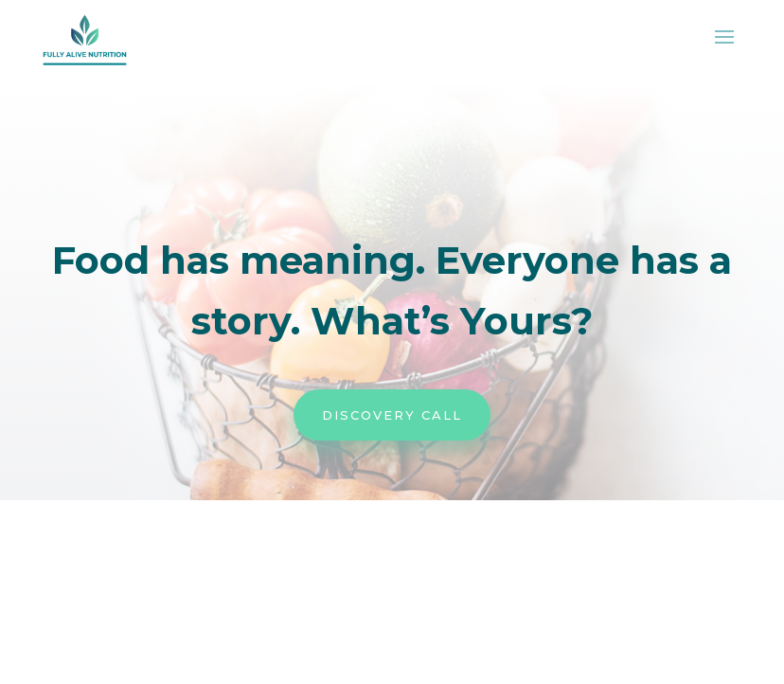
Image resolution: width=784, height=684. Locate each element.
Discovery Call (392, 415)
